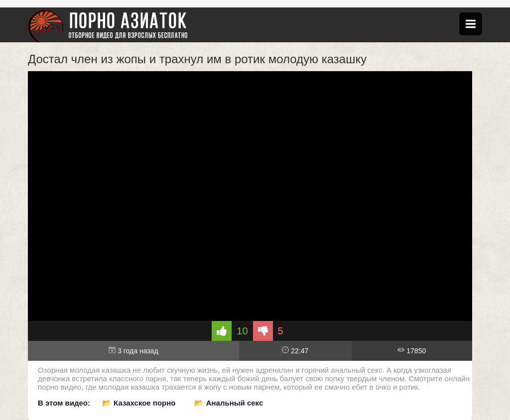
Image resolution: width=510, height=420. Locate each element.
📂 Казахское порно (139, 403)
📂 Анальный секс (229, 403)
